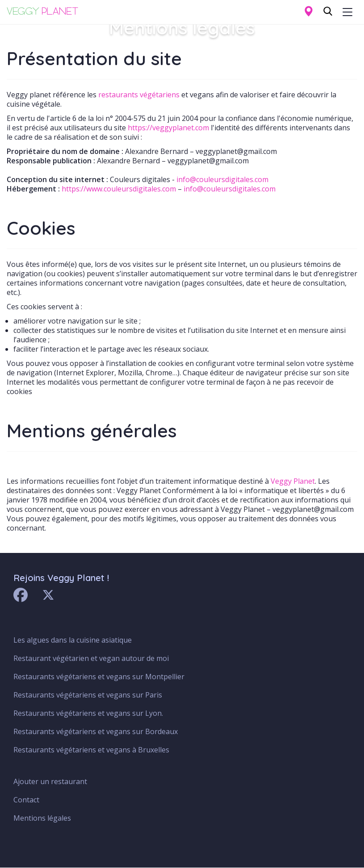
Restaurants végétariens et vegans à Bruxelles (91, 750)
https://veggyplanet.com (168, 128)
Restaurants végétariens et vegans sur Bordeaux (96, 731)
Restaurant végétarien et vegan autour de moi (91, 658)
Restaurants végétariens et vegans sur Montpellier (99, 677)
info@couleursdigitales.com (222, 179)
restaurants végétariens (139, 95)
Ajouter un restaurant (50, 781)
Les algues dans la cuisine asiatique (73, 640)
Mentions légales (42, 818)
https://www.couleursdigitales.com (119, 189)
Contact (26, 800)
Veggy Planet (293, 481)
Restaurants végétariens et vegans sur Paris (88, 695)
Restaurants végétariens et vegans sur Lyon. (88, 713)
